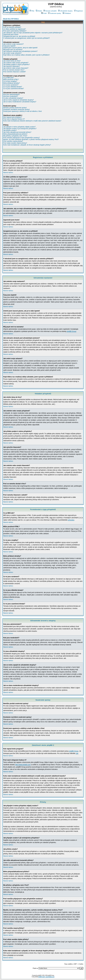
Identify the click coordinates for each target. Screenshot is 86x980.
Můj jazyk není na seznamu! (13, 50)
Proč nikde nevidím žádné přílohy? (15, 143)
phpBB (39, 975)
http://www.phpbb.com (23, 765)
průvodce (71, 520)
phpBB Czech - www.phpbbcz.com (46, 977)
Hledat (39, 11)
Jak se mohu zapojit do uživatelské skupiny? (18, 100)
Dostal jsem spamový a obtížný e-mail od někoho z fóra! (22, 111)
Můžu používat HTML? (11, 79)
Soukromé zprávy (55, 13)
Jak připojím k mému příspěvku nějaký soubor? (19, 127)
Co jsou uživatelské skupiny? (13, 98)
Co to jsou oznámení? (11, 85)
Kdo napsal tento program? (13, 117)
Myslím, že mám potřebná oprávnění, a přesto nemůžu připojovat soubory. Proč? (31, 139)
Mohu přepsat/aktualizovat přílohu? (15, 134)
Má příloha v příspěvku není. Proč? (15, 136)
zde (77, 753)
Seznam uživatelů (50, 11)
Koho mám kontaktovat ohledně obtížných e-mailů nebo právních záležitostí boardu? (32, 121)
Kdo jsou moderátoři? (11, 96)
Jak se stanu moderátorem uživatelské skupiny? (20, 102)
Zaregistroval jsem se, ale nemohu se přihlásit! (19, 36)
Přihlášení (67, 13)
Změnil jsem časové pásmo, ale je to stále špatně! (20, 48)
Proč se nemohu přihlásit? (12, 27)
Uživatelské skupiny (65, 11)
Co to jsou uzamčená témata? (13, 89)
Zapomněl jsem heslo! (11, 35)
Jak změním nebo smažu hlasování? (16, 68)
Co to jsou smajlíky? (10, 81)
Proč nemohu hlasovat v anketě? (15, 72)
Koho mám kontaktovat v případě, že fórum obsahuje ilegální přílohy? (27, 145)
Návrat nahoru (8, 173)
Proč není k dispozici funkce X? (14, 119)
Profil (44, 13)
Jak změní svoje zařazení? (12, 53)
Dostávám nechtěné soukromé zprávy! (16, 109)
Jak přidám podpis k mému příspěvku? (16, 64)
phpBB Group (71, 331)
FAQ (32, 11)
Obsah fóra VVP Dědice (11, 19)
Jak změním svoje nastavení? (13, 44)
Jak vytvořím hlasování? (12, 66)
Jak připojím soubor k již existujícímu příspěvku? (20, 129)
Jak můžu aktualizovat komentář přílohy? (17, 132)
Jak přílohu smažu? (10, 130)
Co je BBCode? (9, 78)
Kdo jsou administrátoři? (12, 94)
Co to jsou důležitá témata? (13, 87)
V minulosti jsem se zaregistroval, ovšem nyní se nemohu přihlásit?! (26, 38)
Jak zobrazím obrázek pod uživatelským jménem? (20, 51)
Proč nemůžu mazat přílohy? (13, 141)
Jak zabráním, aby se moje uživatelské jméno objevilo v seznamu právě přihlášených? (33, 33)
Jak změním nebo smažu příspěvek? (16, 63)
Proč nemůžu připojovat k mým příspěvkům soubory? (21, 138)
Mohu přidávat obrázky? (11, 83)
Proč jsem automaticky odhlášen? (15, 31)
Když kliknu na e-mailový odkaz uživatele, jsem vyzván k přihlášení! (26, 55)
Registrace (79, 11)
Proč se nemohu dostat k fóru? (14, 70)
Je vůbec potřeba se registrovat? (14, 29)
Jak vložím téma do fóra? (12, 61)
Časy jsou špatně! (9, 46)
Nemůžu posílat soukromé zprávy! (15, 108)
